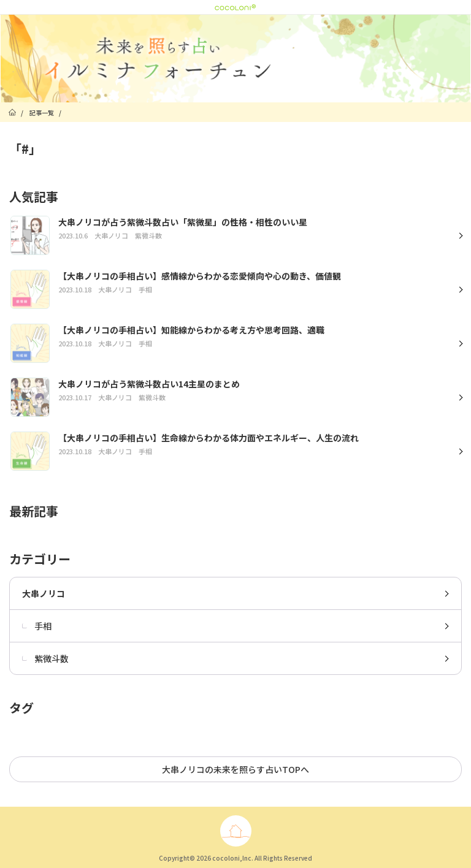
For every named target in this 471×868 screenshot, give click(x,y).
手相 (37, 626)
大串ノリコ (44, 593)
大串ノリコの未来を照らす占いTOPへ (235, 769)
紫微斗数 (45, 658)
